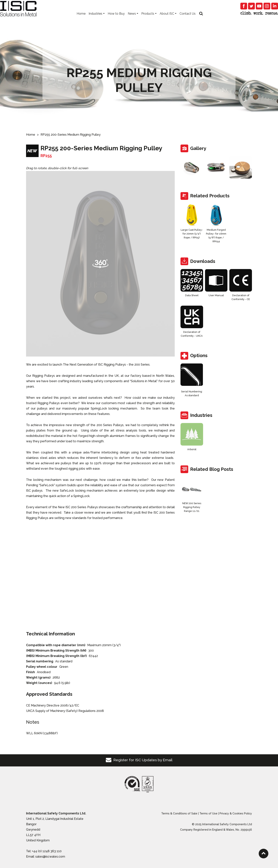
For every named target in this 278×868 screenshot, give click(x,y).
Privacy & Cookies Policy (236, 813)
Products (148, 19)
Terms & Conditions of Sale (179, 813)
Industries (95, 19)
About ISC (167, 19)
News (132, 19)
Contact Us (188, 19)
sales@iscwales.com (50, 857)
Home (81, 19)
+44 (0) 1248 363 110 (47, 851)
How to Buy (116, 19)
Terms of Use (208, 813)
